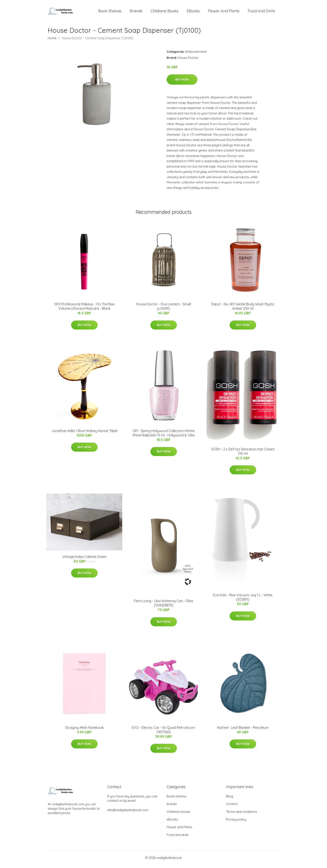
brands (136, 12)
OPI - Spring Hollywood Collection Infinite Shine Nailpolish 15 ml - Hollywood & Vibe (164, 436)
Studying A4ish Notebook (84, 730)
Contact (232, 807)
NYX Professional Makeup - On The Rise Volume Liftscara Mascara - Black (84, 309)
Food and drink (261, 12)
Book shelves (110, 12)
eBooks (193, 12)
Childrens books (164, 12)
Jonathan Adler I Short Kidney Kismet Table (84, 434)
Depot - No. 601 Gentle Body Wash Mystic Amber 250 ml (243, 309)
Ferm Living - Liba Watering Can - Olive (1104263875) (163, 606)
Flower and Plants (224, 12)
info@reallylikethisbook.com (128, 813)
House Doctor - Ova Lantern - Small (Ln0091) (163, 309)
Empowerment (196, 54)
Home (52, 41)
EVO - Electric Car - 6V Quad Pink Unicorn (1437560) (163, 733)
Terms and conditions (242, 815)
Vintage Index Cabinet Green (84, 560)
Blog (230, 799)
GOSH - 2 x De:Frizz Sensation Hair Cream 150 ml (243, 454)
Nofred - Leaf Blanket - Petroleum (243, 730)
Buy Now (182, 82)
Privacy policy (236, 822)
